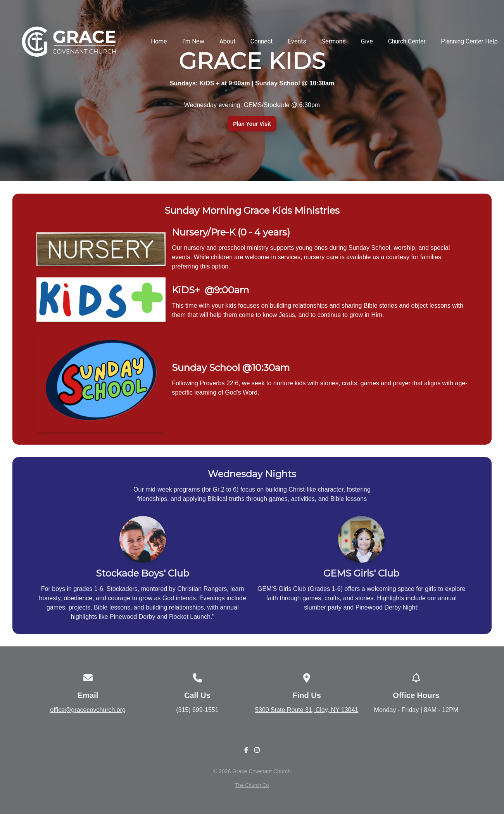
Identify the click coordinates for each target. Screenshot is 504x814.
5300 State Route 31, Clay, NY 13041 (307, 710)
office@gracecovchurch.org (88, 710)
